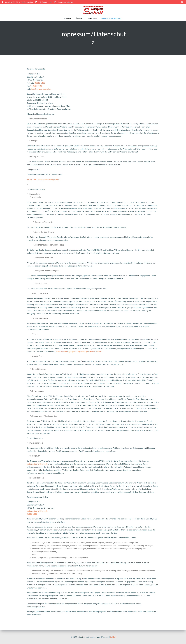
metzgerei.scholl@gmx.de (49, 180)
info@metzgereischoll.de (41, 89)
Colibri (113, 637)
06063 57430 (36, 86)
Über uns (79, 18)
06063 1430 (40, 83)
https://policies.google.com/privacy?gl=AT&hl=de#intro (79, 352)
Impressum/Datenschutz (112, 18)
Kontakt (67, 18)
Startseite (92, 18)
